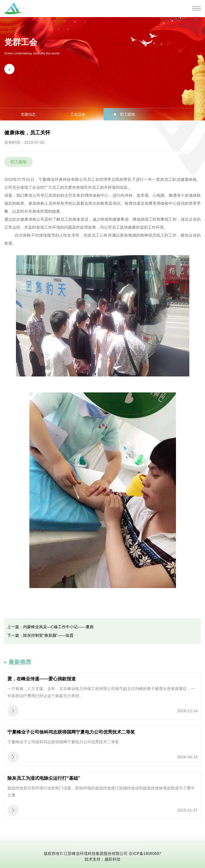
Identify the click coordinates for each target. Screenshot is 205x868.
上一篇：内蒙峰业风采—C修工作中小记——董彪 (50, 627)
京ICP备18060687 (145, 853)
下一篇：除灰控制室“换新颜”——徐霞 (40, 635)
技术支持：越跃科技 (102, 859)
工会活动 (78, 114)
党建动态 (28, 114)
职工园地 (128, 114)
